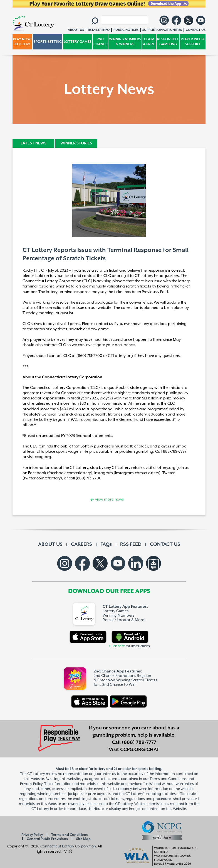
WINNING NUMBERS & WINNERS (125, 42)
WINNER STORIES (76, 143)
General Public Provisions (47, 839)
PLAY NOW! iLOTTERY (22, 42)
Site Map (83, 839)
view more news (109, 499)
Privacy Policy (32, 835)
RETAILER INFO (99, 30)
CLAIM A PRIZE (149, 42)
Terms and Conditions (70, 835)
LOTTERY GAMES (78, 42)
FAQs (106, 544)
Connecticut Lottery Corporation (68, 846)
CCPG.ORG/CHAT (140, 750)
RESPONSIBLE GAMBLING (168, 42)
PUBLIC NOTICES (126, 30)
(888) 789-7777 (139, 742)
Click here (117, 646)
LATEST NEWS (34, 143)
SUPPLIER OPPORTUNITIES (162, 30)
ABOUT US (50, 544)
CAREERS (81, 544)
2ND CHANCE (100, 42)
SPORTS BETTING (48, 42)
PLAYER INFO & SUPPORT (193, 42)
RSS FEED (131, 544)
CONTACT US (165, 544)
